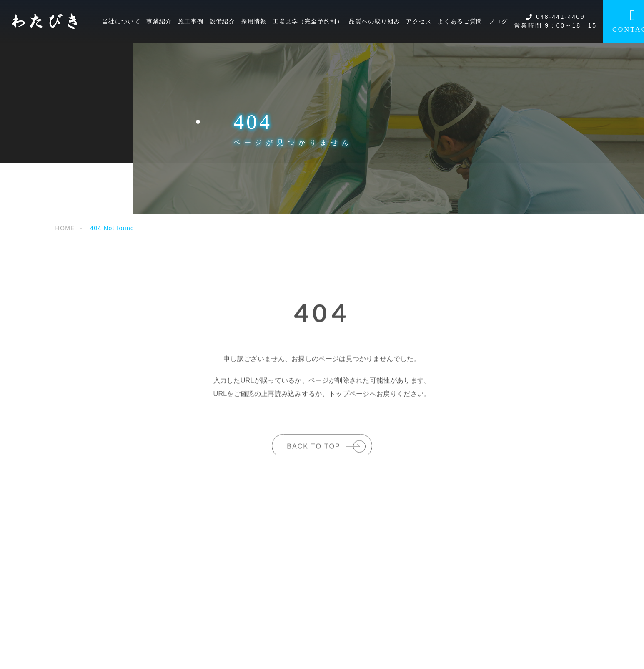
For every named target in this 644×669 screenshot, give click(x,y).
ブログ (498, 21)
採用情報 (254, 21)
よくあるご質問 (460, 21)
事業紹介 (159, 21)
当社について (121, 21)
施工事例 (191, 21)
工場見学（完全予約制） (308, 21)
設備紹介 (223, 21)
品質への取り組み (375, 21)
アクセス (419, 21)
